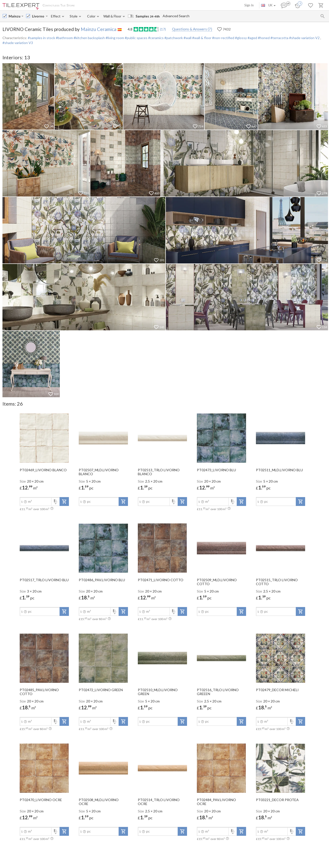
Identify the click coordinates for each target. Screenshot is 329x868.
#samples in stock (41, 38)
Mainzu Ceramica (99, 29)
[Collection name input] (38, 16)
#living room (114, 38)
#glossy (241, 38)
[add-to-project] (64, 502)
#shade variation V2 (304, 38)
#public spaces (136, 38)
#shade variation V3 (18, 43)
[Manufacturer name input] (15, 16)
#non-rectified (223, 38)
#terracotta (279, 38)
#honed (263, 38)
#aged (252, 38)
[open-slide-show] (44, 438)
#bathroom (64, 38)
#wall (187, 38)
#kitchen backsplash (89, 38)
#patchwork (173, 38)
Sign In (249, 5)
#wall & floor (201, 38)
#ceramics (156, 38)
